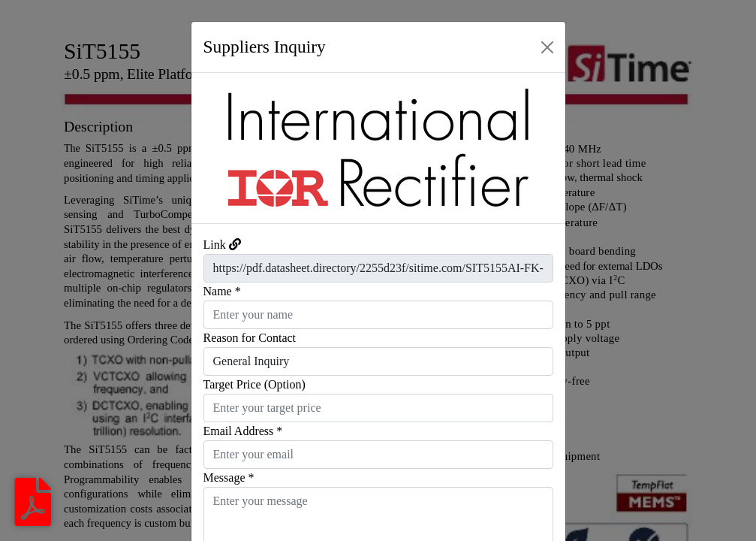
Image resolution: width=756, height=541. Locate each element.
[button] (220, 148)
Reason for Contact (250, 338)
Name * (222, 291)
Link (215, 245)
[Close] (547, 47)
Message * (229, 478)
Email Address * (243, 431)
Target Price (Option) (255, 384)
